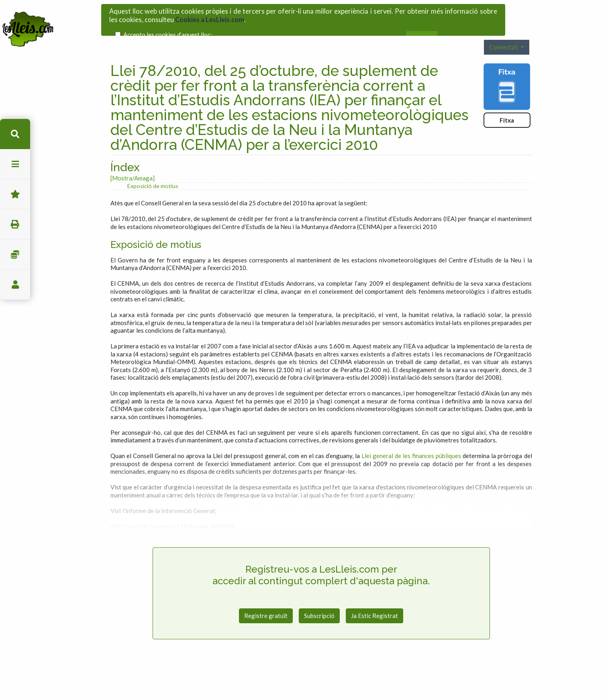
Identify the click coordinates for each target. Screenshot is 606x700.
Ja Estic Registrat (374, 598)
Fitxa (507, 102)
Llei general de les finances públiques (411, 438)
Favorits (15, 194)
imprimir (15, 224)
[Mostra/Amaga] (133, 160)
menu (15, 164)
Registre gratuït (266, 598)
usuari (15, 285)
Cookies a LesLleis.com (210, 16)
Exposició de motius (153, 168)
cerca (15, 134)
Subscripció (319, 598)
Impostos (15, 255)
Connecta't (504, 29)
